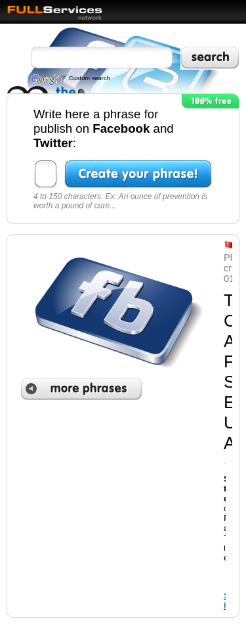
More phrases (81, 389)
